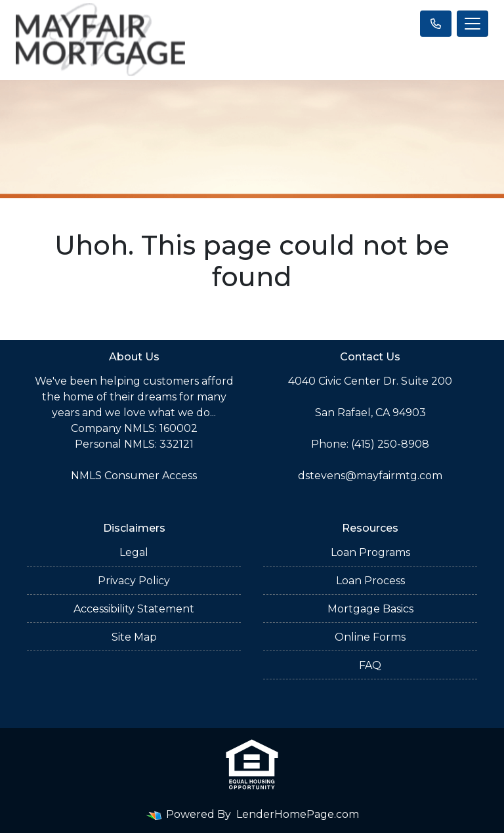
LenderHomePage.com (298, 814)
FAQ (370, 665)
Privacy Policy (134, 581)
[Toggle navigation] (472, 24)
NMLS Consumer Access (134, 476)
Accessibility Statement (134, 609)
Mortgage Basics (370, 609)
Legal (134, 552)
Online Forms (370, 637)
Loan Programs (370, 552)
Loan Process (370, 581)
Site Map (134, 637)
